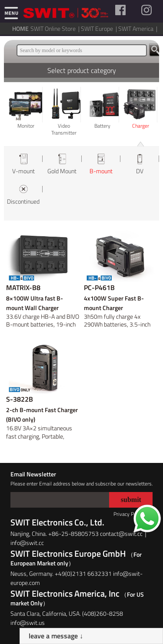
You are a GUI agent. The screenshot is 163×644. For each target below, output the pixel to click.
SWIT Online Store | (56, 28)
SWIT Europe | (100, 28)
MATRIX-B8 (23, 287)
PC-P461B (99, 287)
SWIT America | (138, 28)
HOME (20, 28)
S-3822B (20, 399)
